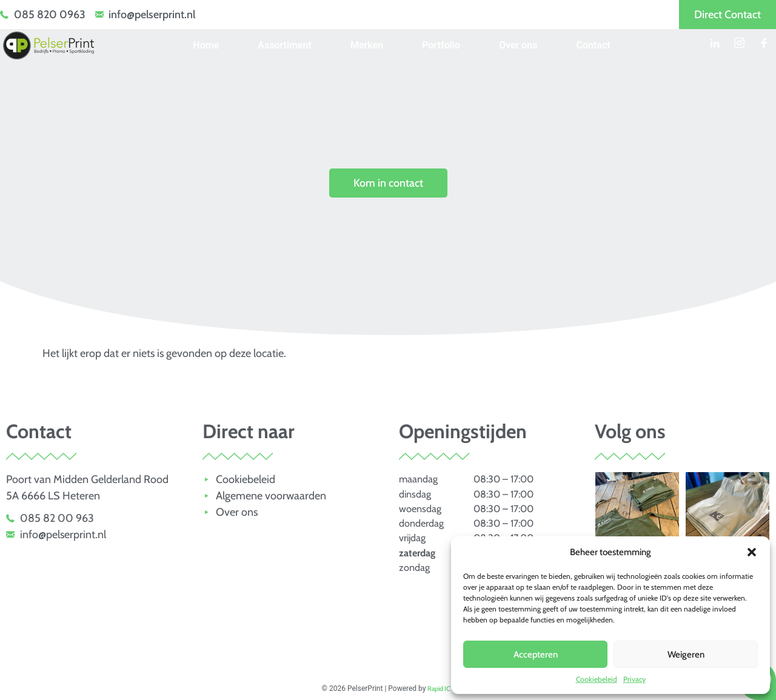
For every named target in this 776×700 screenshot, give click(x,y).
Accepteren (536, 655)
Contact (594, 45)
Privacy (634, 679)
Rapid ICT (441, 688)
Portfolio (441, 45)
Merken (367, 45)
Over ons (518, 45)
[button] (752, 552)
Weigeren (686, 655)
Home (206, 45)
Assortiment (285, 45)
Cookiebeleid (597, 679)
